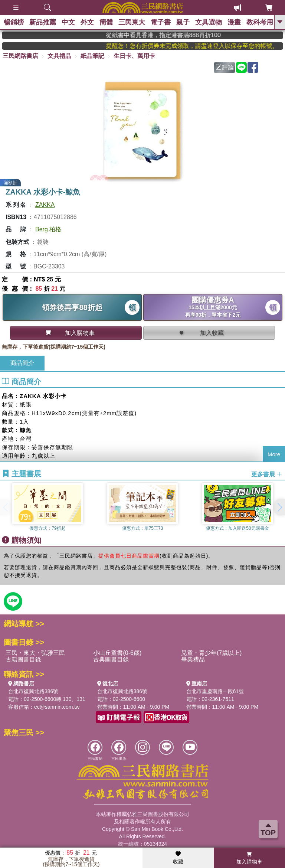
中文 (68, 22)
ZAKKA (45, 205)
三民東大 (132, 22)
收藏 (178, 858)
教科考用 (260, 22)
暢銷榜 (14, 22)
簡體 (106, 22)
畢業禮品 (193, 660)
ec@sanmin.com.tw (57, 707)
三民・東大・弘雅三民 (35, 653)
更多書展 (267, 474)
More (274, 454)
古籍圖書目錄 (23, 660)
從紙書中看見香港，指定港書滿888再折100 (174, 35)
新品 (43, 22)
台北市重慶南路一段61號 (215, 691)
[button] (279, 507)
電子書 (161, 22)
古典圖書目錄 (111, 660)
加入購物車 (249, 858)
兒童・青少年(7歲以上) (212, 653)
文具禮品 (59, 56)
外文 (87, 22)
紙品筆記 (92, 56)
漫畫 (234, 22)
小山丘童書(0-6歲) (117, 653)
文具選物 (209, 22)
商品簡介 (22, 363)
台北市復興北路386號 (33, 691)
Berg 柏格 (48, 229)
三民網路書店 (20, 56)
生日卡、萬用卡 (134, 56)
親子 (183, 22)
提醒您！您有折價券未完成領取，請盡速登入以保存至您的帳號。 (200, 46)
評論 (225, 67)
